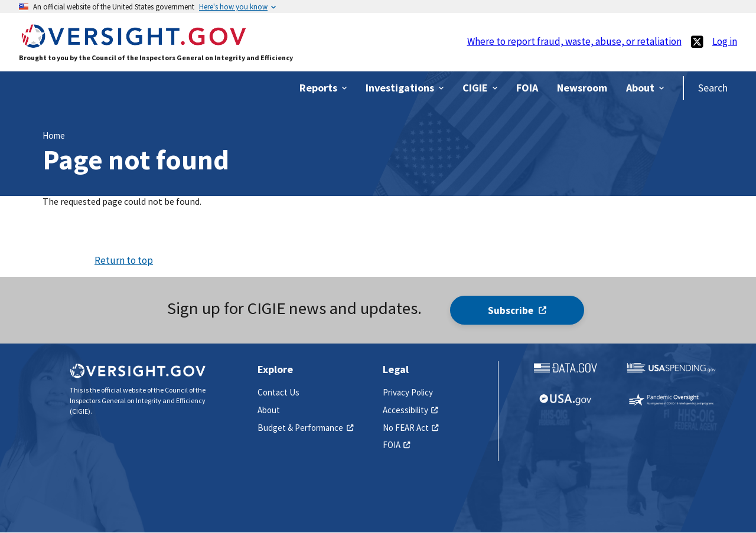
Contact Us (278, 392)
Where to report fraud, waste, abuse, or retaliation (574, 41)
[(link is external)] (697, 42)
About (269, 410)
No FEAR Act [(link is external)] (411, 428)
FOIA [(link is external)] (397, 445)
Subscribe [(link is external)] (517, 310)
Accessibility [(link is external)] (410, 410)
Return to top (124, 260)
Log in (725, 41)
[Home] (133, 42)
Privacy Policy (408, 392)
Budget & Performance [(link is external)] (305, 428)
